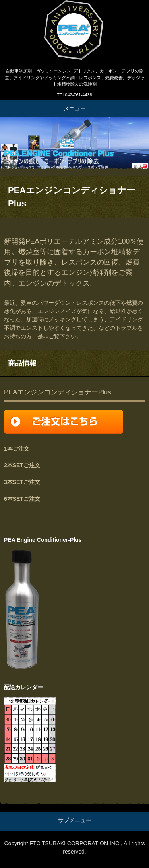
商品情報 (22, 363)
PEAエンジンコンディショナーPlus (58, 392)
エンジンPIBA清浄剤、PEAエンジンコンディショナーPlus (74, 32)
